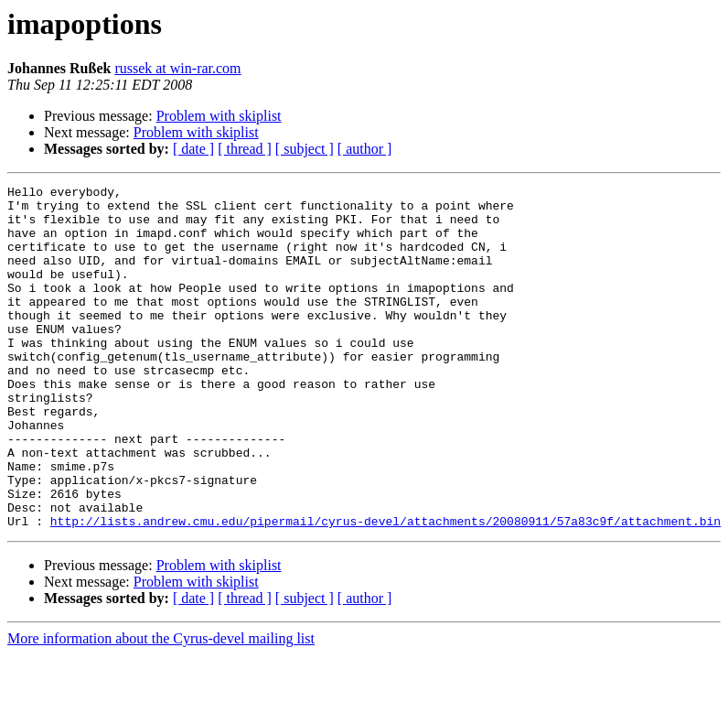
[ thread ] (245, 149)
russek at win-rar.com (177, 68)
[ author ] (365, 149)
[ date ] (193, 149)
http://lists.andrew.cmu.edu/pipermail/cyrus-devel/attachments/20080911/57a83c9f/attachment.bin (385, 589)
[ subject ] (305, 149)
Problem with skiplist (219, 116)
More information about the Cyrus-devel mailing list (161, 707)
